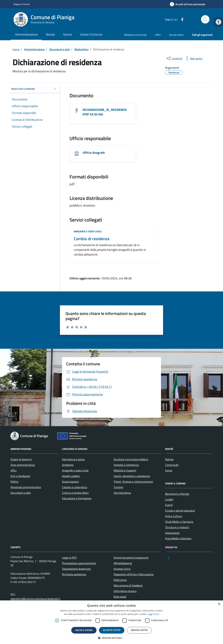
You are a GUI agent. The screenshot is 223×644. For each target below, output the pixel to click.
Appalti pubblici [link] (71, 476)
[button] (111, 638)
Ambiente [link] (68, 465)
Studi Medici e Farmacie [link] (179, 522)
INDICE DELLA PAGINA (34, 89)
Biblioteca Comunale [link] (135, 35)
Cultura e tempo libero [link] (75, 493)
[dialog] (111, 622)
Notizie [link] (169, 459)
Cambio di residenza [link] (92, 239)
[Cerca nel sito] (205, 19)
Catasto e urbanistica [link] (75, 487)
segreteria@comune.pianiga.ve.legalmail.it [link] (35, 599)
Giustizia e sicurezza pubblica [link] (131, 459)
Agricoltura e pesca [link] (73, 459)
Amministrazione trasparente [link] (131, 558)
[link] (218, 22)
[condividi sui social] (174, 58)
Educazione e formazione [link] (77, 498)
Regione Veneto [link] (22, 4)
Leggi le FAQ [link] (69, 558)
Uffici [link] (158, 35)
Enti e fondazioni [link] (20, 476)
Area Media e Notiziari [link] (178, 538)
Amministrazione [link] (26, 34)
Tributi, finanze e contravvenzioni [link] (133, 482)
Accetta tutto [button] (112, 630)
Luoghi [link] (169, 499)
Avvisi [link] (169, 470)
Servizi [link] (67, 34)
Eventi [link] (169, 505)
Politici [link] (14, 482)
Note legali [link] (120, 597)
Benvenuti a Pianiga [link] (177, 494)
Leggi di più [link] (153, 614)
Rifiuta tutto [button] (139, 630)
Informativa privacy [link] (125, 591)
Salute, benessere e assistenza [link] (132, 476)
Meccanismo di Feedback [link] (128, 585)
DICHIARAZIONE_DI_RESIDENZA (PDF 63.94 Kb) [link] (105, 112)
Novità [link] (50, 34)
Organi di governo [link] (21, 459)
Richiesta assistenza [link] (74, 574)
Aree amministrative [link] (23, 465)
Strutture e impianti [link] (177, 527)
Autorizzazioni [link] (70, 482)
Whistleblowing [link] (123, 563)
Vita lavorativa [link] (122, 493)
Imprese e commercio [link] (126, 465)
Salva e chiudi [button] (84, 630)
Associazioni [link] (172, 533)
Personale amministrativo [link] (26, 487)
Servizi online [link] (176, 35)
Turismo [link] (118, 487)
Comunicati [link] (172, 465)
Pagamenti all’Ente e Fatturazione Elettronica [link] (134, 577)
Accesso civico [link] (122, 569)
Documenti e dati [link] (21, 493)
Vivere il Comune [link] (91, 34)
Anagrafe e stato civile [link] (88, 231)
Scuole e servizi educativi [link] (180, 510)
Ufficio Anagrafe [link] (94, 153)
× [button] (219, 604)
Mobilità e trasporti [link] (125, 470)
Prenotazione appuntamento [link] (79, 563)
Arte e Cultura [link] (174, 516)
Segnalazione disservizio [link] (76, 569)
